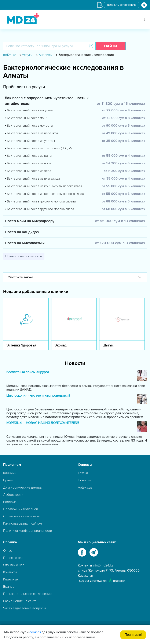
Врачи (8, 480)
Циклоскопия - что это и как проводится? (38, 396)
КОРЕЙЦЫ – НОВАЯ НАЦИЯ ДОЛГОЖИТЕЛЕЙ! (43, 423)
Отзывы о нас (14, 565)
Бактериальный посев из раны (29, 156)
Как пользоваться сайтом (23, 524)
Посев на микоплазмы (25, 243)
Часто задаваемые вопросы (25, 608)
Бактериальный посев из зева (29, 171)
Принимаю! (133, 635)
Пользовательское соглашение (27, 594)
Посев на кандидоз (22, 232)
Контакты (10, 572)
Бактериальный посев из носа (29, 163)
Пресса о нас (13, 558)
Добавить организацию (122, 5)
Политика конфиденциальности (28, 531)
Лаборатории (13, 495)
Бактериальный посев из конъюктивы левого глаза (45, 186)
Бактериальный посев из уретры (31, 141)
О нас (8, 551)
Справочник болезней (21, 509)
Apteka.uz (85, 488)
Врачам (9, 587)
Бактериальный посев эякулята (30, 110)
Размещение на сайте (20, 601)
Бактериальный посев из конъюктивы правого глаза (45, 194)
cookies (35, 632)
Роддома (10, 502)
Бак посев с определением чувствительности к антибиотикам (47, 101)
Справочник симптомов (21, 516)
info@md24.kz (103, 565)
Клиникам (11, 579)
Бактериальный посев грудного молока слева (41, 209)
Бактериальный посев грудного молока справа (41, 201)
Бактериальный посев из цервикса (32, 133)
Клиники (10, 473)
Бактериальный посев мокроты (30, 126)
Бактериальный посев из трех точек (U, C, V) (39, 148)
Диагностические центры (23, 488)
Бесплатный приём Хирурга (28, 372)
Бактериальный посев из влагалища (33, 179)
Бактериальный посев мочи (27, 118)
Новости (84, 480)
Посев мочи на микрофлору (30, 221)
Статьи (83, 473)
